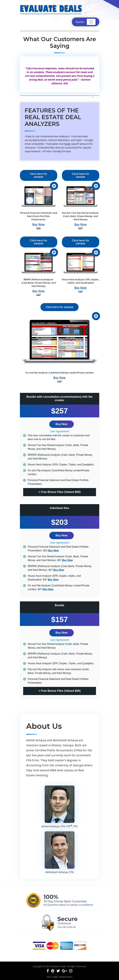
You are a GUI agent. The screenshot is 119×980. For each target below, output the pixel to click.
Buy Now (38, 224)
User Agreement (60, 431)
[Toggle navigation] (91, 22)
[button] (89, 97)
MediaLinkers (66, 977)
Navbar (80, 22)
